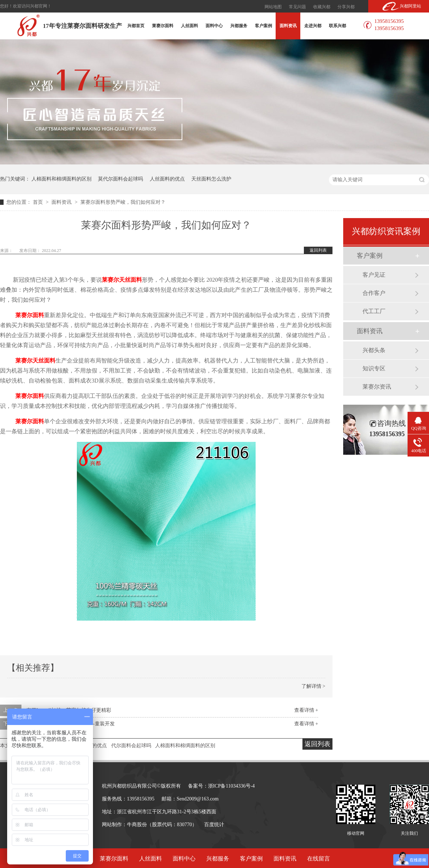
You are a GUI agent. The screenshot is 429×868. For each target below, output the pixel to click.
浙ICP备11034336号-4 (231, 786)
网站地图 (273, 7)
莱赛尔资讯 (377, 387)
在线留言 (319, 859)
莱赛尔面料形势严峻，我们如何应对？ (123, 202)
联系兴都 (337, 26)
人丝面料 (189, 26)
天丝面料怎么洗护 (211, 179)
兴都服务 (239, 26)
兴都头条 (374, 350)
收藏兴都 (322, 7)
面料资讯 (288, 26)
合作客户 (374, 293)
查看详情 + (306, 710)
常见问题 (297, 7)
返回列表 (318, 250)
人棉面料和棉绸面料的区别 (61, 179)
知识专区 (374, 368)
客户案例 (263, 26)
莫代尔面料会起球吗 (120, 179)
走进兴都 (313, 26)
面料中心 (214, 26)
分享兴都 (346, 7)
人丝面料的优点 (167, 179)
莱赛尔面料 (163, 26)
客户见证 (374, 275)
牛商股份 (137, 825)
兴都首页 (136, 26)
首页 (39, 202)
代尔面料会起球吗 (131, 746)
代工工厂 (374, 311)
